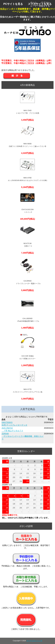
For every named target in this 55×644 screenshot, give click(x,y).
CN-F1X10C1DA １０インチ (27, 211)
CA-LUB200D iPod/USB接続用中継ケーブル (27, 320)
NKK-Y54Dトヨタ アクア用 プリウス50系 (27, 112)
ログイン (45, 2)
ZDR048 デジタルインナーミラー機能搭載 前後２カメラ (23, 436)
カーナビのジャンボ (34, 641)
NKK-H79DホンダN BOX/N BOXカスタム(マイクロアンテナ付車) (27, 179)
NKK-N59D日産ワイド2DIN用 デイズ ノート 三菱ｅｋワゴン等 (27, 145)
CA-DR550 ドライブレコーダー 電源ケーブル (27, 282)
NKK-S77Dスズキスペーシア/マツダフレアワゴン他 (27, 391)
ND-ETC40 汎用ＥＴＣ (27, 245)
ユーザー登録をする (40, 6)
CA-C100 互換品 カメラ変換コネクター (27, 357)
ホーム (34, 2)
